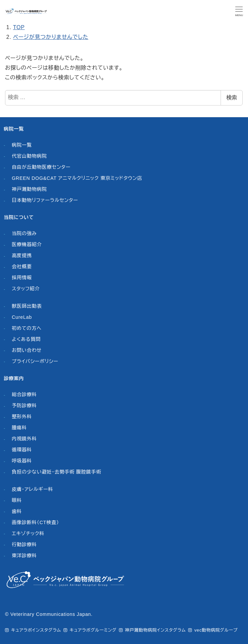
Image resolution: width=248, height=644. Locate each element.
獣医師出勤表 (27, 306)
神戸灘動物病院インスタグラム (155, 630)
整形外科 (22, 417)
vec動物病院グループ (216, 630)
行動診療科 (24, 545)
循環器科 (22, 450)
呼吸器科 (22, 461)
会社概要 (22, 267)
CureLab (22, 317)
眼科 (17, 500)
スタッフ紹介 (26, 289)
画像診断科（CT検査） (35, 522)
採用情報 (22, 278)
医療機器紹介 (27, 244)
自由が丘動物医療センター (41, 167)
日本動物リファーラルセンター (45, 200)
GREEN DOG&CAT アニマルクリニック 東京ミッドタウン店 (77, 178)
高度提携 (22, 256)
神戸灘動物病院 (29, 189)
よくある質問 (26, 339)
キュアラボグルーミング (93, 630)
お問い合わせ (27, 350)
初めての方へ (27, 328)
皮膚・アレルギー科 (32, 489)
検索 (232, 98)
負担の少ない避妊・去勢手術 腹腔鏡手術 (56, 472)
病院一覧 (22, 145)
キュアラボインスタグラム (36, 630)
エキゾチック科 (28, 533)
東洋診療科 (24, 556)
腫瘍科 (19, 428)
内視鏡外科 (24, 439)
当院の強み (24, 233)
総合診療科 (24, 395)
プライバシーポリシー (35, 361)
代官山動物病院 (29, 156)
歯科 (17, 511)
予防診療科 (24, 406)
